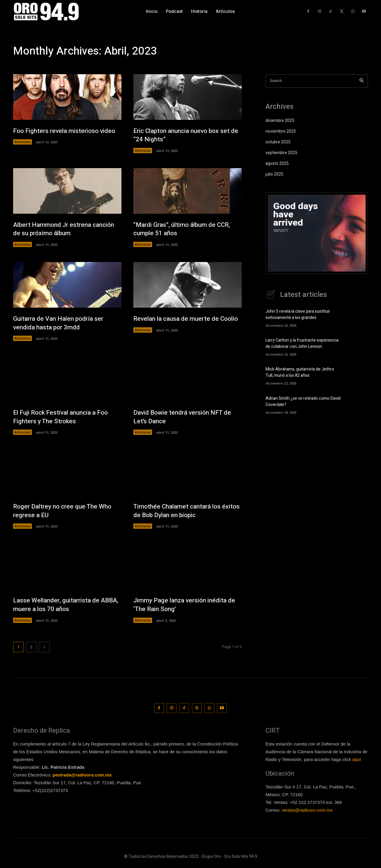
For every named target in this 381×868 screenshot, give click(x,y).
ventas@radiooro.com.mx (307, 811)
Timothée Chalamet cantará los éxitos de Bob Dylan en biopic (180, 512)
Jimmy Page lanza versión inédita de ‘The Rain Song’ (187, 606)
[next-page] (44, 648)
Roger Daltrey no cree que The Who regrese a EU (65, 512)
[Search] (362, 81)
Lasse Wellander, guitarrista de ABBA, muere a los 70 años (58, 606)
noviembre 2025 (281, 131)
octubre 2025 (278, 142)
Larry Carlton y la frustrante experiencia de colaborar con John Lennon (302, 343)
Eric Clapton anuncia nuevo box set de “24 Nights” (185, 135)
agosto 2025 (277, 163)
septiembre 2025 (281, 153)
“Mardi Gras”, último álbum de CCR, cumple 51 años (184, 229)
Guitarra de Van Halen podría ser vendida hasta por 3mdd (60, 324)
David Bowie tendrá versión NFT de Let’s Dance (184, 418)
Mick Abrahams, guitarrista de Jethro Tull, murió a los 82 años (300, 372)
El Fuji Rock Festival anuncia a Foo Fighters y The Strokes (64, 418)
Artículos (22, 142)
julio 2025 (274, 174)
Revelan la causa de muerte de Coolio (178, 324)
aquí (357, 760)
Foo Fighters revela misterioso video (67, 131)
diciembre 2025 (280, 121)
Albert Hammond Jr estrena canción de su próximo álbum (67, 229)
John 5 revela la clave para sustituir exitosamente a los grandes (298, 314)
